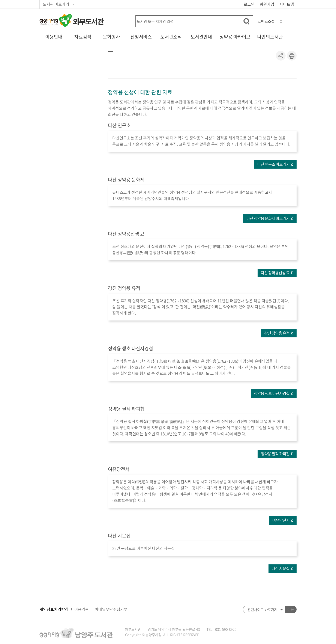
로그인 (249, 4)
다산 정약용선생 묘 (275, 273)
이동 (291, 609)
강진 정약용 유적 (277, 333)
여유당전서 (281, 520)
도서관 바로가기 (56, 4)
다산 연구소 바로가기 (273, 164)
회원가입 (267, 4)
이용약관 (82, 609)
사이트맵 (287, 4)
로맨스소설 (266, 21)
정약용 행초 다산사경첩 (272, 393)
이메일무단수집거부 (111, 609)
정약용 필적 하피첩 (275, 454)
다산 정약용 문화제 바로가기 (268, 218)
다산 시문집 (281, 568)
